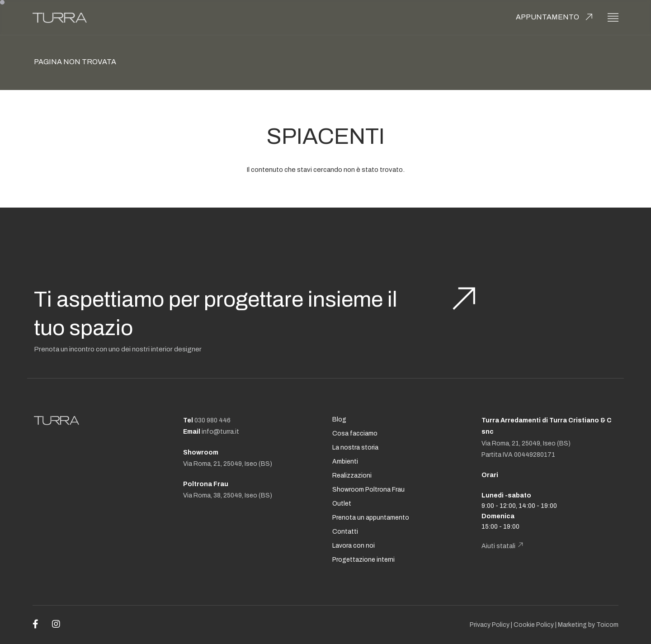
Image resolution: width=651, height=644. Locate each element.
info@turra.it (220, 432)
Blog (339, 419)
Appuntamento (547, 17)
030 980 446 (212, 420)
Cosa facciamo (355, 433)
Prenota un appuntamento (371, 518)
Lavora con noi (354, 546)
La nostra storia (355, 447)
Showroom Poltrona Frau (368, 490)
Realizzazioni (352, 476)
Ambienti (345, 462)
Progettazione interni (363, 560)
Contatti (345, 532)
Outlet (342, 504)
